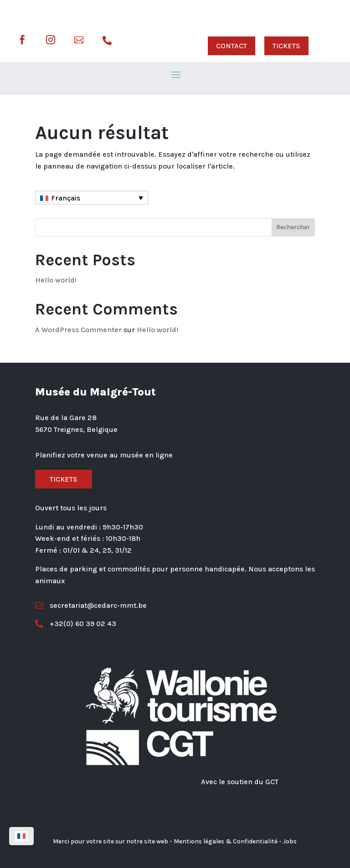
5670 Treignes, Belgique (76, 429)
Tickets (64, 479)
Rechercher (293, 227)
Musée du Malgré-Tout (95, 392)
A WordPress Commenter (78, 330)
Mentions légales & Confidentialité (226, 841)
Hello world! (56, 280)
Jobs (290, 841)
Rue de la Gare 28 (66, 418)
